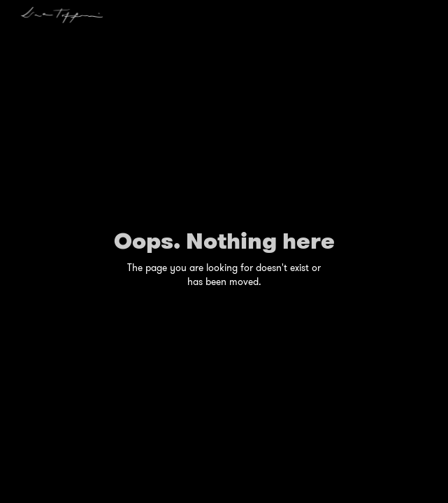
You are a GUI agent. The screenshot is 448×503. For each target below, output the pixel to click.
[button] (431, 10)
